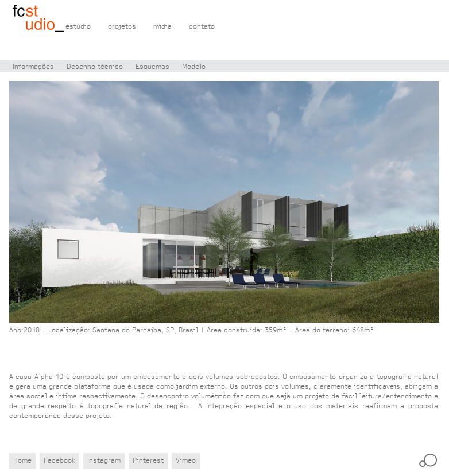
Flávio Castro (39, 19)
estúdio (78, 27)
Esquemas (152, 67)
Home (22, 461)
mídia (162, 27)
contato (202, 27)
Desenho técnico (95, 67)
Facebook (59, 461)
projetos (122, 27)
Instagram (104, 461)
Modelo (194, 67)
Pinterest (148, 461)
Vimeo (186, 461)
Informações (33, 67)
